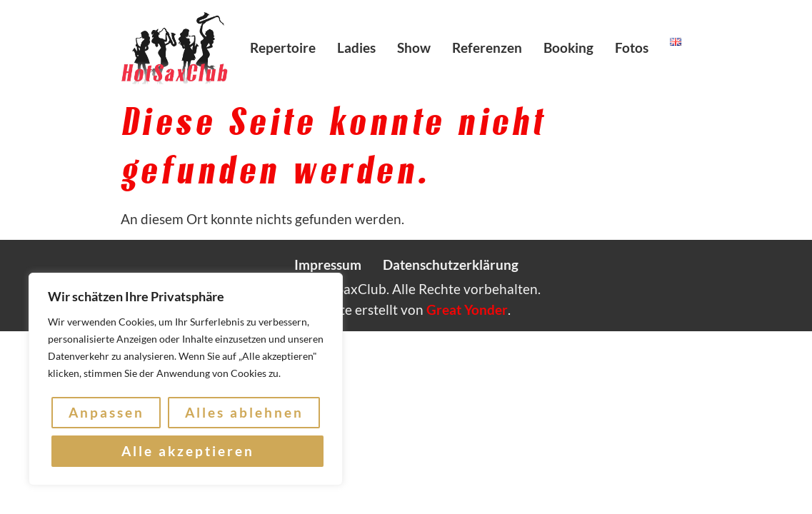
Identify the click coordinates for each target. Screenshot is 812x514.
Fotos (632, 47)
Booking (568, 47)
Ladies (356, 47)
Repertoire (283, 47)
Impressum (328, 264)
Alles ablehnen (244, 412)
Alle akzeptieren (188, 451)
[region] (186, 379)
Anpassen (106, 412)
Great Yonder (467, 309)
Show (414, 47)
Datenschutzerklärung (451, 264)
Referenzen (487, 47)
